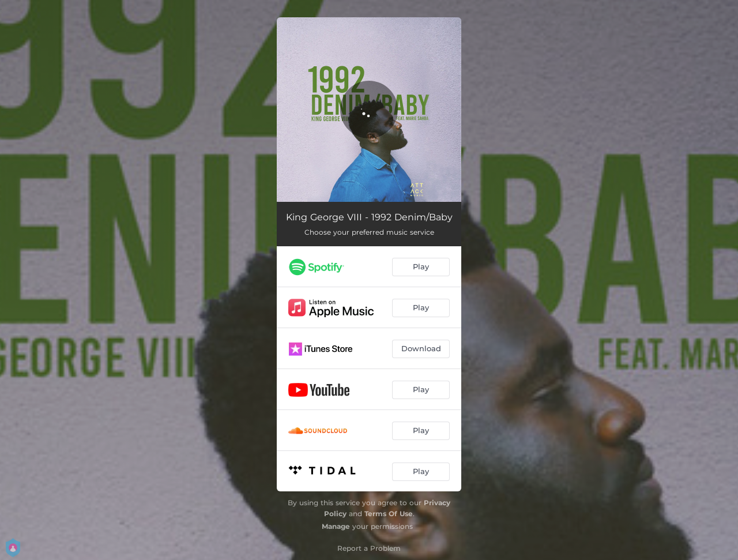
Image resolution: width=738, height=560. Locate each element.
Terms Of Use (389, 514)
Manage (336, 526)
